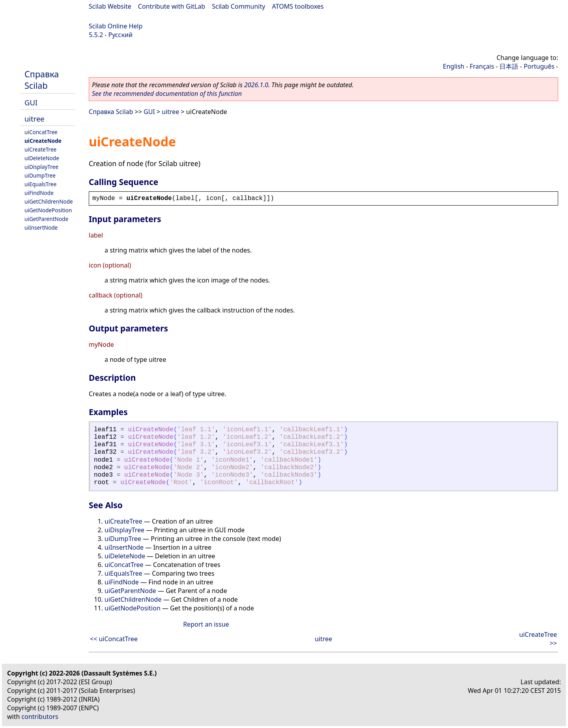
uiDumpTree (40, 175)
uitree (35, 119)
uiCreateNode (43, 141)
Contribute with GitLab (172, 6)
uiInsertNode (41, 227)
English (454, 66)
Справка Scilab (42, 80)
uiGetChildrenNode (49, 201)
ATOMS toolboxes (298, 6)
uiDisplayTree (41, 167)
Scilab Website (110, 6)
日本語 (509, 66)
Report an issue (206, 624)
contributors (40, 717)
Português (539, 66)
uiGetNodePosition (48, 210)
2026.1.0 (256, 85)
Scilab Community (238, 6)
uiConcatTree (41, 132)
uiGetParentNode (46, 219)
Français (482, 66)
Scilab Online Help (116, 26)
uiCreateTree (40, 149)
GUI (31, 102)
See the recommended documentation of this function (167, 94)
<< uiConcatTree (114, 639)
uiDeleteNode (42, 158)
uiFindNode (39, 193)
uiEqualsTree (40, 184)
